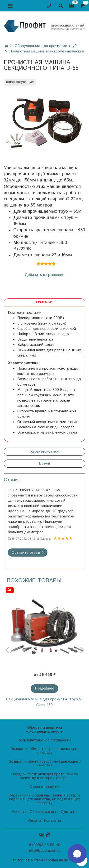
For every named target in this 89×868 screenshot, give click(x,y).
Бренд (44, 463)
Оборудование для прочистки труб (46, 46)
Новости (19, 812)
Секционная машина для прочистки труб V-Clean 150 (44, 702)
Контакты (52, 821)
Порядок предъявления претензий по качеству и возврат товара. (44, 776)
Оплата (35, 821)
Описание (44, 302)
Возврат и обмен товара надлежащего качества (44, 751)
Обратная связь (44, 812)
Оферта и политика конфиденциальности (44, 730)
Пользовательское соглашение (44, 740)
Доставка (69, 812)
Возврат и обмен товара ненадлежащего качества (45, 763)
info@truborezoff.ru (44, 851)
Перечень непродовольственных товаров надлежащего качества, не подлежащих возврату (44, 799)
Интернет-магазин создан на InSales (44, 860)
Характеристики (44, 452)
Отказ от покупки (44, 787)
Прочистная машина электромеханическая (47, 51)
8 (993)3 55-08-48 (45, 845)
